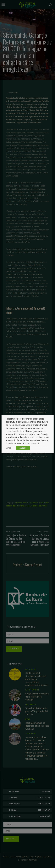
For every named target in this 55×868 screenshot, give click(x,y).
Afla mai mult (33, 443)
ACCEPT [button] (23, 448)
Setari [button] (9, 448)
